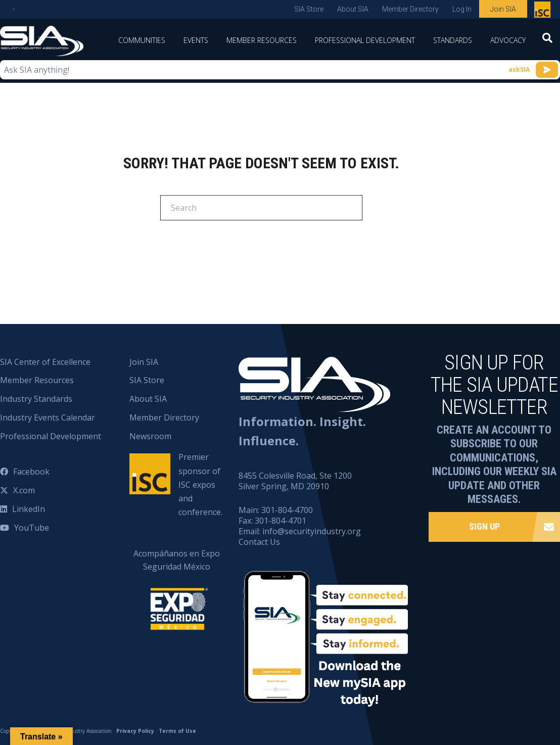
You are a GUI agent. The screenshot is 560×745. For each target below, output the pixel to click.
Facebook (31, 472)
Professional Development (365, 40)
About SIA (353, 9)
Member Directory (410, 9)
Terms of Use (177, 731)
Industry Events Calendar (48, 417)
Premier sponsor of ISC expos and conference (544, 12)
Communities (142, 40)
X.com (24, 490)
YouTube (32, 528)
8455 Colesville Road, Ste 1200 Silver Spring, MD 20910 (295, 481)
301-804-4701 (281, 521)
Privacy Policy (135, 731)
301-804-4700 (287, 510)
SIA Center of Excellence (45, 362)
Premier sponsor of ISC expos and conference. (200, 484)
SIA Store (309, 9)
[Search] (547, 41)
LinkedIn (29, 509)
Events (196, 40)
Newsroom (150, 436)
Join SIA (503, 9)
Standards (453, 40)
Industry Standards (36, 399)
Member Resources (262, 40)
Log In (462, 9)
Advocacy (508, 40)
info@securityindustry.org (312, 531)
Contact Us (259, 542)
